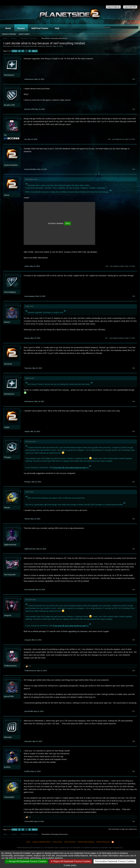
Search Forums (9, 34)
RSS (113, 842)
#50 (134, 431)
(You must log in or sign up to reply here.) (123, 829)
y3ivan (7, 195)
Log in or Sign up (113, 7)
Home (8, 28)
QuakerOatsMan (11, 165)
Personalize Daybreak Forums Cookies (115, 861)
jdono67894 (9, 696)
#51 (134, 482)
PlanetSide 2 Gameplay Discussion (25, 46)
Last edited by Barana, (122, 338)
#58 (134, 741)
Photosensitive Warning (86, 842)
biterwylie (8, 737)
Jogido (7, 427)
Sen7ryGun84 (10, 575)
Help (57, 28)
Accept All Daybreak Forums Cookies (26, 861)
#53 (134, 549)
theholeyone (9, 75)
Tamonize (49, 46)
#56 (134, 671)
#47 (106, 338)
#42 (134, 109)
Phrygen (7, 457)
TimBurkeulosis (10, 666)
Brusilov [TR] (9, 105)
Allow (68, 223)
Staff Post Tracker (40, 28)
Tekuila (7, 508)
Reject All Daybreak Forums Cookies (71, 861)
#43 (109, 139)
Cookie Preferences (103, 842)
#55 (134, 640)
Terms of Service (70, 842)
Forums (21, 28)
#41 (134, 79)
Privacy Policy (57, 842)
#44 (134, 169)
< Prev (14, 51)
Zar (5, 135)
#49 (134, 401)
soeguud (8, 615)
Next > (35, 51)
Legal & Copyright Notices (41, 842)
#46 (134, 296)
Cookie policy (70, 865)
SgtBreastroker (10, 545)
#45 (107, 266)
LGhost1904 (9, 797)
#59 (134, 771)
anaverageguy (10, 292)
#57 (134, 711)
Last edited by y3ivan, (122, 266)
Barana (7, 322)
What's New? (24, 34)
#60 (134, 821)
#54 (134, 590)
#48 (134, 368)
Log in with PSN (130, 7)
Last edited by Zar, (123, 139)
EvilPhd (7, 767)
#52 (134, 519)
